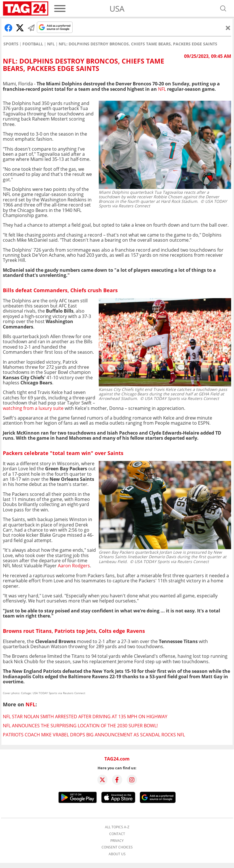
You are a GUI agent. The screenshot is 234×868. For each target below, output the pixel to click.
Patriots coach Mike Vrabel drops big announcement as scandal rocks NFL (94, 735)
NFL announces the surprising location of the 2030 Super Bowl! (80, 726)
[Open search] (223, 9)
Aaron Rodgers (74, 566)
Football (33, 44)
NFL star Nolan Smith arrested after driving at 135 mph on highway (85, 717)
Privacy (117, 841)
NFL (51, 44)
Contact (117, 834)
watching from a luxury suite (33, 408)
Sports (11, 44)
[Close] (228, 28)
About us (117, 854)
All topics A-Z (117, 827)
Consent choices (117, 847)
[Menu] (60, 9)
